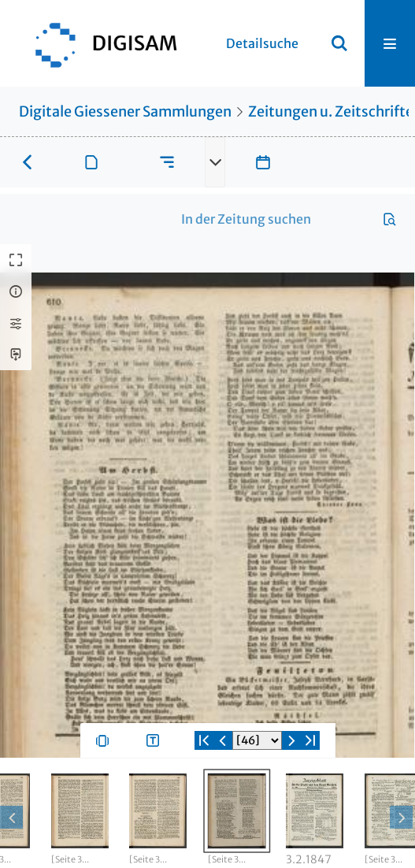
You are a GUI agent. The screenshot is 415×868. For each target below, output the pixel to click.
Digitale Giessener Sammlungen (125, 111)
